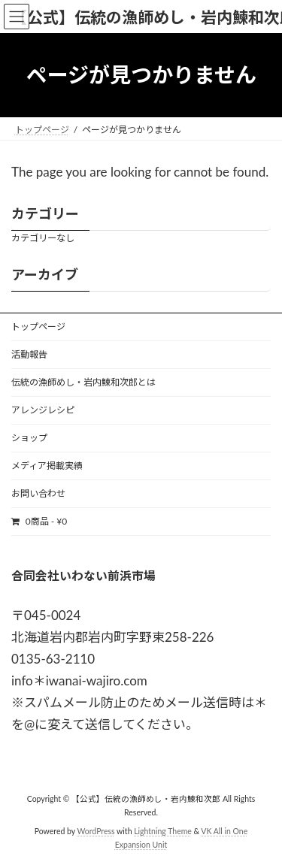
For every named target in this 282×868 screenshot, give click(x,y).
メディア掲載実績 (47, 466)
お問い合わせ (38, 493)
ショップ (29, 438)
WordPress (96, 831)
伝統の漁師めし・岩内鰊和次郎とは (83, 382)
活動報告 (29, 354)
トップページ (38, 327)
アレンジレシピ (43, 410)
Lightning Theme (163, 831)
